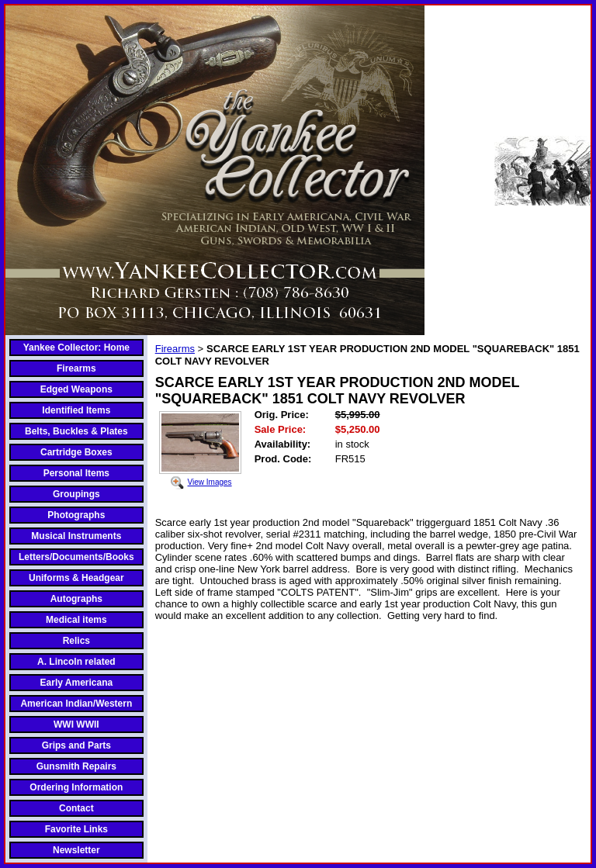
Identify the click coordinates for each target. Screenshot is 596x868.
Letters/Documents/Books (76, 557)
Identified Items (76, 410)
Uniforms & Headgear (76, 578)
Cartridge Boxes (76, 452)
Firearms (76, 368)
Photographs (76, 515)
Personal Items (76, 473)
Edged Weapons (76, 389)
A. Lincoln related (76, 662)
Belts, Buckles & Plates (76, 431)
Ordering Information (76, 787)
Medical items (76, 620)
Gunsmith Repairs (76, 766)
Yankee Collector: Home (76, 348)
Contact (76, 808)
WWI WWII (76, 724)
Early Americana (77, 683)
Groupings (76, 494)
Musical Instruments (76, 536)
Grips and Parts (76, 745)
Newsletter (76, 850)
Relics (76, 641)
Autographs (76, 599)
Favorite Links (76, 829)
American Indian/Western (76, 704)
